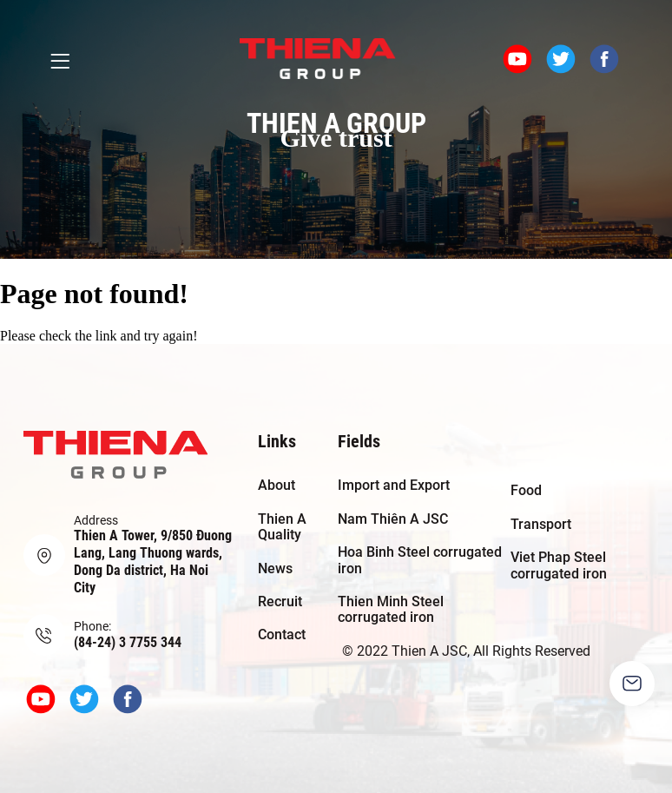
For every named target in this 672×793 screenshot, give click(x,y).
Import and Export (394, 485)
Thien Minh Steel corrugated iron (391, 609)
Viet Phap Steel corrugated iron (559, 565)
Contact (282, 634)
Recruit (280, 601)
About (277, 485)
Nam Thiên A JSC (393, 519)
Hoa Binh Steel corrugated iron (420, 560)
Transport (541, 524)
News (275, 568)
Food (526, 490)
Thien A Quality (282, 527)
